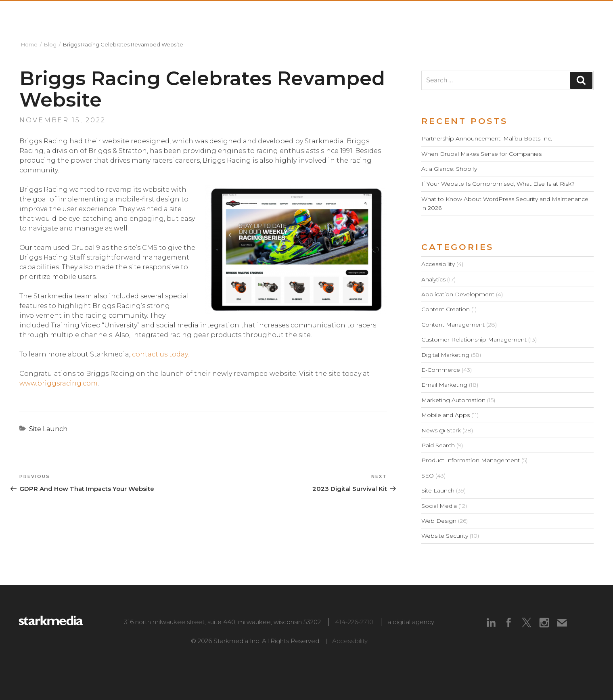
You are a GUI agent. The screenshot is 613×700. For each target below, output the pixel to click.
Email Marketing (444, 385)
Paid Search (438, 445)
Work (355, 15)
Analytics (433, 279)
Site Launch (48, 429)
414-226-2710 (354, 622)
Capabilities (408, 15)
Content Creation (446, 309)
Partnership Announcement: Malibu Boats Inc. (487, 138)
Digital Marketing (445, 355)
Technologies (478, 15)
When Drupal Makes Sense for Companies (481, 154)
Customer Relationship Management (474, 340)
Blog (50, 44)
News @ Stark (441, 430)
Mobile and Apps (446, 415)
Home (29, 44)
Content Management (453, 325)
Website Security (445, 536)
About (313, 15)
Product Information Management (471, 460)
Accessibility (438, 264)
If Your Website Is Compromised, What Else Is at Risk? (498, 184)
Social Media (439, 506)
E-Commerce (441, 370)
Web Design (439, 521)
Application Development (458, 294)
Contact (579, 15)
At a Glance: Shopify (449, 169)
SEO (428, 476)
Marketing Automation (453, 400)
